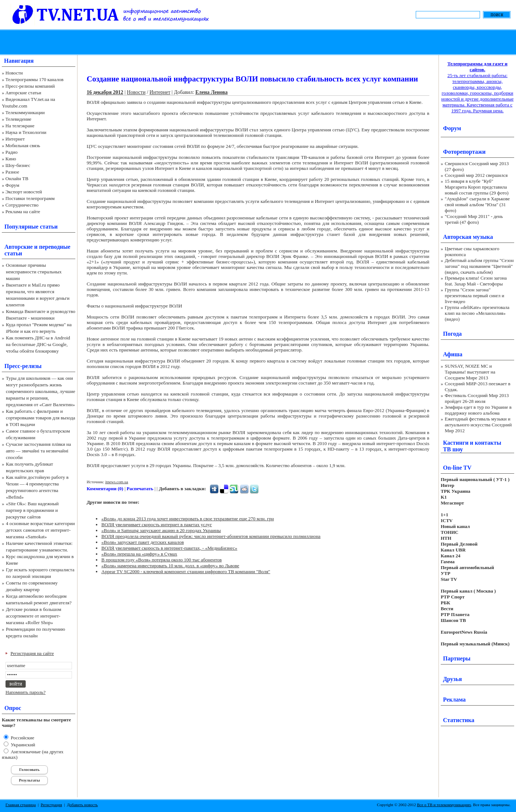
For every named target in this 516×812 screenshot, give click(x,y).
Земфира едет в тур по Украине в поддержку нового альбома (478, 410)
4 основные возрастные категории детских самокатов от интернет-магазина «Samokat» (40, 530)
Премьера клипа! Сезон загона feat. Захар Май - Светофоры (476, 281)
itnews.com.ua (117, 482)
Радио (12, 152)
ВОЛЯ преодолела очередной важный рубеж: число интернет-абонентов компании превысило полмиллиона (211, 536)
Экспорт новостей (24, 192)
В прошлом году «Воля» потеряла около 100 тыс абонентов (162, 560)
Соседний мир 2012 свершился (476, 175)
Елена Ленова (212, 92)
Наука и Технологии (26, 132)
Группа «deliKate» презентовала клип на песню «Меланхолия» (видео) (477, 313)
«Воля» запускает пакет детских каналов (143, 542)
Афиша (453, 354)
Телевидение (19, 119)
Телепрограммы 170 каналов (35, 79)
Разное (12, 172)
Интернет (15, 139)
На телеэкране (20, 126)
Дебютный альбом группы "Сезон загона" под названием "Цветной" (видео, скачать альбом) (479, 266)
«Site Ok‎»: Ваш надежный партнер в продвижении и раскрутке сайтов (32, 510)
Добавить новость (82, 805)
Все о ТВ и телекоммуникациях (444, 805)
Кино (11, 159)
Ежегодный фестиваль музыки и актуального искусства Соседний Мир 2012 (478, 425)
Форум (12, 185)
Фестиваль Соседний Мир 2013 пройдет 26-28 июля (477, 398)
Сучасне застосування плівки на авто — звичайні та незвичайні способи (38, 451)
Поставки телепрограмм (30, 198)
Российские (22, 738)
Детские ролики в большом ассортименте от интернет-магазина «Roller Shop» (34, 616)
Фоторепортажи (464, 152)
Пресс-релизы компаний (30, 86)
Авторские (19, 247)
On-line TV (457, 468)
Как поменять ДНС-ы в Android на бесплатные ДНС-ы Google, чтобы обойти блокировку (38, 344)
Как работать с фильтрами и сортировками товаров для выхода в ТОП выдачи (41, 418)
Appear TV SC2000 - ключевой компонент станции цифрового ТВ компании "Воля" (186, 571)
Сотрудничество (22, 205)
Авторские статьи (23, 93)
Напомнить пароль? (26, 692)
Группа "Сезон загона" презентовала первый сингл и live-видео (474, 296)
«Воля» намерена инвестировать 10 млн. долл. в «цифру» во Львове (170, 566)
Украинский (22, 745)
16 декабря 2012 (105, 92)
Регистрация (51, 805)
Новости (14, 73)
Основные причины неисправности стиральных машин (34, 272)
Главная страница (21, 805)
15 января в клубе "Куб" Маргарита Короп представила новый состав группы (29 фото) (477, 187)
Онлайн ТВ (17, 179)
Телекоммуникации (25, 112)
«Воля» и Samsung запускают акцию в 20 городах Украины (161, 530)
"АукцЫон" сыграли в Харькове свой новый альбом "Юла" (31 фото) (477, 205)
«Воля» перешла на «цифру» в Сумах (139, 554)
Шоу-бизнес (18, 165)
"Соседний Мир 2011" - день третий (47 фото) (474, 219)
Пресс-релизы (23, 366)
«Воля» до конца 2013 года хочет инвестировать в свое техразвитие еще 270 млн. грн (188, 519)
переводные (55, 247)
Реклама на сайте (23, 212)
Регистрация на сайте (32, 653)
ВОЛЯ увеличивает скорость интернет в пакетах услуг (157, 525)
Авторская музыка (468, 237)
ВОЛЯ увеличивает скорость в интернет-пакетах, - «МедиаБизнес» (169, 548)
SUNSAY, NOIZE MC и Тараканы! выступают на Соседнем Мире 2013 (470, 372)
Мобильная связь (23, 145)
